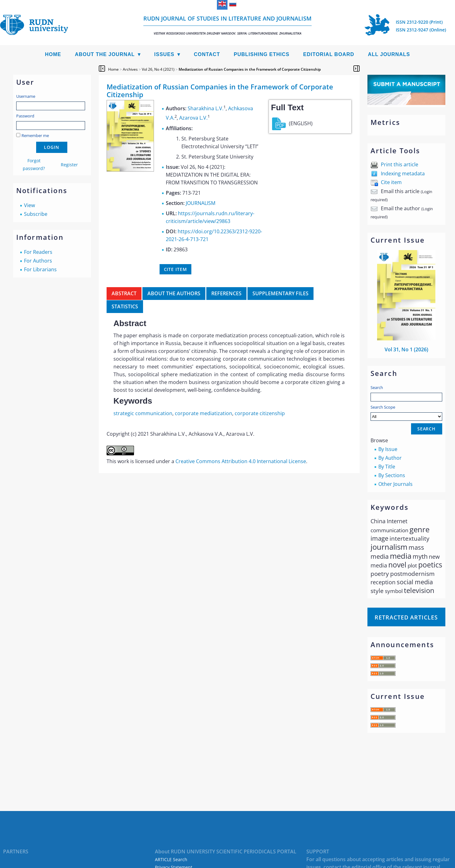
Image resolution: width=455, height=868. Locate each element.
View (29, 205)
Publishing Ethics (262, 54)
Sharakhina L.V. (206, 108)
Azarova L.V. (193, 118)
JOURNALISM (201, 203)
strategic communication (143, 413)
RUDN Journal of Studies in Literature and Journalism (228, 25)
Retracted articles (406, 617)
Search (377, 387)
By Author (390, 458)
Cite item (391, 182)
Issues (164, 54)
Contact (207, 54)
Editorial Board (329, 54)
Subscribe (36, 214)
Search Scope (406, 413)
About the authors (174, 293)
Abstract (124, 293)
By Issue (388, 449)
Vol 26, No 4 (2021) (158, 69)
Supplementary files (280, 293)
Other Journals (395, 484)
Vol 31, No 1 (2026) (406, 349)
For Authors (38, 261)
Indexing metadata (403, 173)
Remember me (35, 135)
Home (53, 54)
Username (26, 96)
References (226, 293)
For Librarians (40, 269)
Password (25, 116)
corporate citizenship (260, 413)
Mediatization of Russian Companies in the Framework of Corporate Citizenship (250, 69)
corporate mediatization (204, 413)
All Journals (389, 54)
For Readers (38, 252)
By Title (387, 467)
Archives (130, 69)
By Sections (392, 475)
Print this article (400, 164)
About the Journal (105, 54)
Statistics (125, 306)
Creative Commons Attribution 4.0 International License (241, 461)
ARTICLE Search (171, 859)
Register (69, 165)
